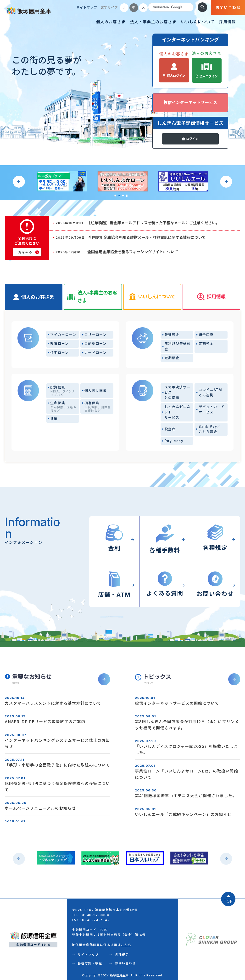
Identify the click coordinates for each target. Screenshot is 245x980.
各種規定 (122, 955)
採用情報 (228, 22)
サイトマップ (87, 7)
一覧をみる (24, 252)
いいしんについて (198, 22)
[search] (170, 7)
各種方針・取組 (90, 963)
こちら (126, 945)
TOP (228, 901)
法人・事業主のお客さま (153, 22)
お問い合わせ (228, 7)
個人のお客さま (111, 22)
